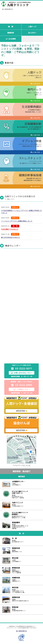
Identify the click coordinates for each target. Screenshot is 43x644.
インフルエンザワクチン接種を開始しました (17, 221)
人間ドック (32, 27)
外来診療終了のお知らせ (10, 229)
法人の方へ (32, 33)
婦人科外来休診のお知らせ (10, 237)
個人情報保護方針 (8, 9)
